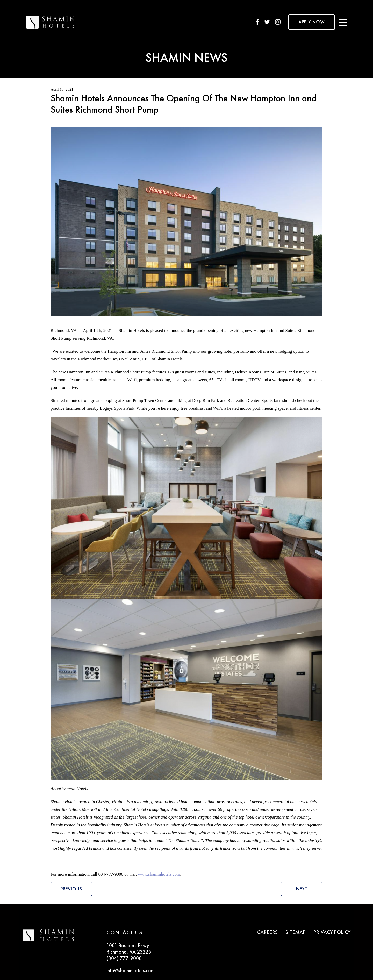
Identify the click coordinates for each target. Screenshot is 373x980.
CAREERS (267, 933)
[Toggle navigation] (343, 22)
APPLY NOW (312, 22)
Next (302, 889)
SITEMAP (296, 933)
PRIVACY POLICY (332, 933)
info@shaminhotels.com (131, 971)
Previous (71, 889)
